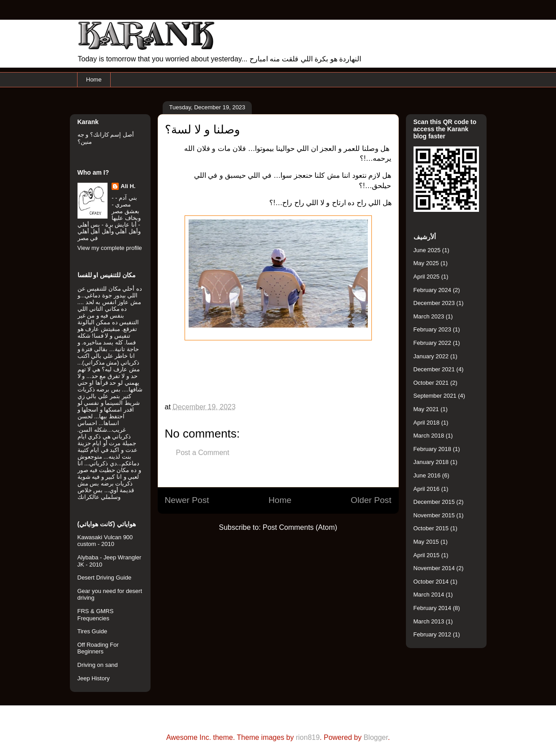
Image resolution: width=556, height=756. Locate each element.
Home (94, 79)
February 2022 (433, 343)
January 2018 (431, 462)
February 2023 (433, 329)
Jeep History (94, 678)
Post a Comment (203, 453)
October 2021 (431, 383)
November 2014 (434, 568)
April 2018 (427, 423)
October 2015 (431, 528)
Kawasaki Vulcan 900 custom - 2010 (105, 541)
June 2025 (427, 250)
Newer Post (187, 500)
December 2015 (434, 502)
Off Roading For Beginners (98, 648)
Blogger (375, 737)
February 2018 (433, 449)
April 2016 (427, 489)
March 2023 (429, 316)
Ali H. (128, 186)
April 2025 (427, 277)
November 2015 (434, 515)
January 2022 (431, 356)
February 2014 (433, 608)
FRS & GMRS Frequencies (96, 615)
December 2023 (434, 303)
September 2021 (435, 396)
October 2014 (431, 582)
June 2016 (427, 475)
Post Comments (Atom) (300, 527)
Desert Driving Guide (105, 578)
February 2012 (433, 634)
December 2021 (434, 369)
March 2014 (429, 595)
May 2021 (426, 409)
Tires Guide (93, 631)
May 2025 (426, 263)
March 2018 (429, 436)
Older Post (371, 500)
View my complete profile (110, 248)
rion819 (308, 737)
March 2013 (429, 621)
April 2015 (427, 555)
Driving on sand (98, 665)
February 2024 (433, 290)
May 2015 (426, 542)
